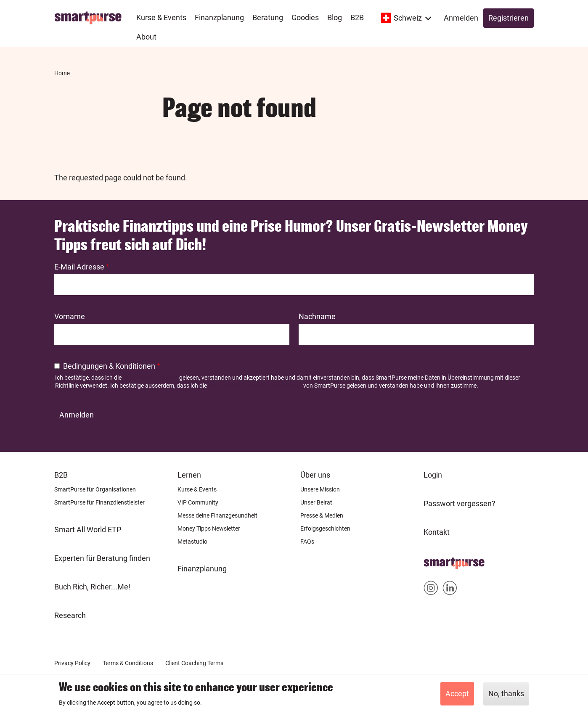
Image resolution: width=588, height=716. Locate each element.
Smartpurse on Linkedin (450, 590)
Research (70, 615)
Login (433, 475)
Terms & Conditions (128, 663)
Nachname (317, 316)
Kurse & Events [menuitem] (161, 17)
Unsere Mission (320, 489)
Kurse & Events (197, 489)
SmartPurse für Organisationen (95, 489)
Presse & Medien (322, 515)
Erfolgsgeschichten (325, 528)
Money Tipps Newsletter (209, 528)
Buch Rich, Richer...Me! (92, 587)
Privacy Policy (72, 663)
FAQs (307, 542)
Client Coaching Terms (194, 663)
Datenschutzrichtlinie (150, 378)
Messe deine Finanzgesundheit (217, 515)
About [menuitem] (146, 37)
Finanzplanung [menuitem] (219, 17)
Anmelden (461, 18)
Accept (457, 694)
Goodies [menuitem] (305, 17)
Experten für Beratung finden (102, 558)
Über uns (315, 475)
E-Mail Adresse (79, 267)
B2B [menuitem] (357, 17)
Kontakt (437, 532)
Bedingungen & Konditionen (109, 366)
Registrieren (509, 18)
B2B (61, 475)
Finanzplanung (202, 569)
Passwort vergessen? (460, 503)
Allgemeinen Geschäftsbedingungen (255, 386)
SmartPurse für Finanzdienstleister (99, 502)
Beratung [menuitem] (268, 17)
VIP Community (198, 502)
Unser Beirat (316, 502)
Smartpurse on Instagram (431, 590)
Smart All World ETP (88, 530)
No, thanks (506, 694)
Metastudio (192, 542)
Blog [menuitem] (335, 17)
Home (62, 73)
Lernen (189, 475)
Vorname (70, 316)
